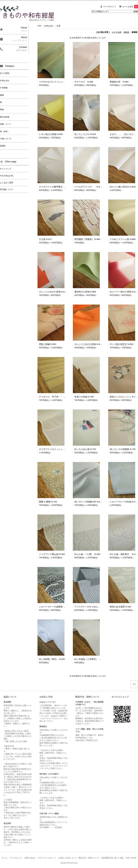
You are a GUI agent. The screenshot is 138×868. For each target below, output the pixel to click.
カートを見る (130, 7)
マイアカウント (110, 7)
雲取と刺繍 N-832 (48, 344)
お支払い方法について (68, 858)
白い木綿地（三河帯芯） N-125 (89, 659)
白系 (59, 26)
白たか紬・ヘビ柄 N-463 (87, 554)
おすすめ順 (117, 32)
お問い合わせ (30, 858)
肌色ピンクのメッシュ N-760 (124, 397)
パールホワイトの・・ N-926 (88, 187)
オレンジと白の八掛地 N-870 (53, 292)
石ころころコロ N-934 (85, 134)
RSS (128, 858)
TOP (39, 26)
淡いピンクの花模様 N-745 (123, 449)
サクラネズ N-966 (84, 82)
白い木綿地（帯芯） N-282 (52, 659)
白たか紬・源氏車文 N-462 (124, 554)
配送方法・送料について (89, 858)
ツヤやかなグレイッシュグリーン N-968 (59, 82)
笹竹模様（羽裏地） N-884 (87, 239)
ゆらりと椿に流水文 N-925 (123, 187)
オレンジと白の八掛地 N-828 (88, 344)
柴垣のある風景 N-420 (120, 607)
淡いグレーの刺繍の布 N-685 (88, 502)
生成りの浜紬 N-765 (84, 397)
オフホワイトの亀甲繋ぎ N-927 (54, 187)
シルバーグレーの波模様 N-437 (54, 607)
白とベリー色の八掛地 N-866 (124, 292)
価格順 (126, 32)
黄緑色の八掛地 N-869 (85, 292)
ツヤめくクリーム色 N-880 (123, 239)
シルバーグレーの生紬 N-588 (124, 502)
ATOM (134, 858)
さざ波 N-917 (45, 239)
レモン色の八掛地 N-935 (51, 134)
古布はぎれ (49, 26)
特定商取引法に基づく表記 (113, 858)
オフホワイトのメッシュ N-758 (54, 449)
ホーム (5, 858)
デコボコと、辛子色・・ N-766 (54, 397)
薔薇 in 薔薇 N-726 (48, 502)
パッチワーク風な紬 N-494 (52, 554)
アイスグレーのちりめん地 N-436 (90, 607)
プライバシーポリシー (47, 858)
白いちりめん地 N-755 (85, 449)
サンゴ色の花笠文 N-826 (122, 344)
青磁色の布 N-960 (119, 82)
